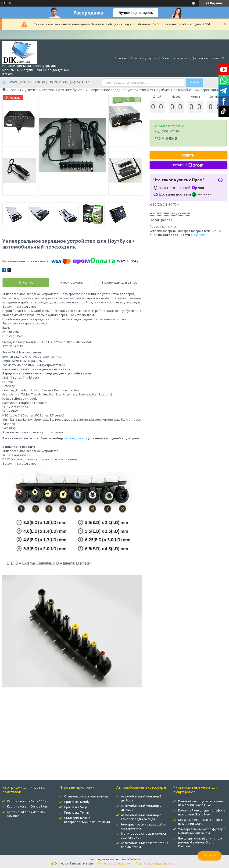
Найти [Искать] (195, 82)
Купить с (188, 165)
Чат (210, 856)
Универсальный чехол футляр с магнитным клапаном (202, 831)
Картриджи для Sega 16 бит (27, 801)
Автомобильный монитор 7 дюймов (141, 808)
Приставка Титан (77, 812)
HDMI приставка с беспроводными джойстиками (87, 820)
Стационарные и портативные (86, 796)
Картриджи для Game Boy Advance (26, 814)
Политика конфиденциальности (157, 863)
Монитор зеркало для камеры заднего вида (143, 835)
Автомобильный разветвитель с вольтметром (145, 845)
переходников (76, 438)
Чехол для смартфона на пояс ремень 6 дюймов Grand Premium (200, 842)
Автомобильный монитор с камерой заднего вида (141, 817)
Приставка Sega (76, 807)
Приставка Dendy (77, 802)
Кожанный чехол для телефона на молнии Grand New (202, 812)
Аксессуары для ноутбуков (60, 90)
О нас (166, 58)
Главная (121, 58)
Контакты (181, 58)
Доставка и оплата (205, 58)
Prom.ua (135, 859)
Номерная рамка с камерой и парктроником (143, 826)
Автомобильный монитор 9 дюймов (141, 798)
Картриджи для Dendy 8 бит (28, 806)
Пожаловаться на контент (115, 863)
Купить (188, 155)
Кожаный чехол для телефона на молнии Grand (201, 822)
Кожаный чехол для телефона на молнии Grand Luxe (201, 803)
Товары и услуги (143, 58)
